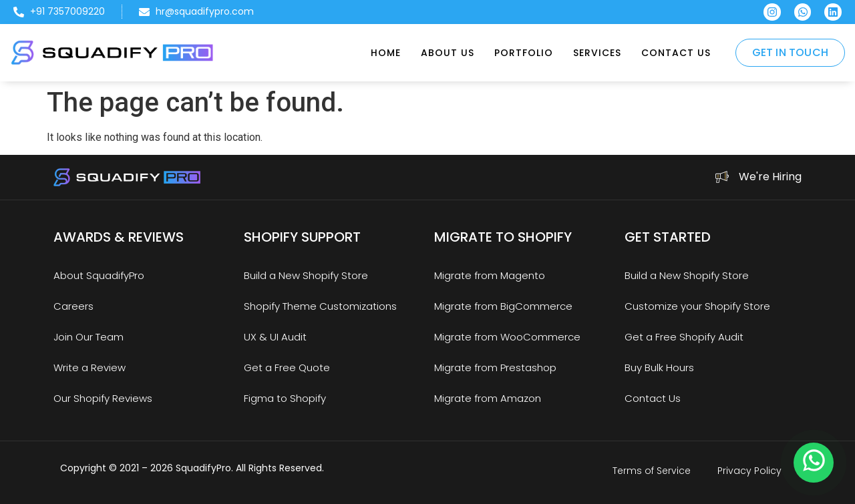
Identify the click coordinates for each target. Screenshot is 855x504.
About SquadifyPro (99, 275)
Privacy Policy (749, 471)
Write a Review (90, 367)
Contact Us (676, 53)
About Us (448, 53)
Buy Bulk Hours (659, 367)
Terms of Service (652, 471)
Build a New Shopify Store (306, 275)
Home (386, 53)
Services (597, 53)
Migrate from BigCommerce (503, 306)
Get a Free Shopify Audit (684, 337)
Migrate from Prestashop (495, 367)
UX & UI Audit (275, 337)
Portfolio (524, 53)
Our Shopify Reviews (103, 398)
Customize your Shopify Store (697, 306)
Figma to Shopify (285, 398)
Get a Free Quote (287, 367)
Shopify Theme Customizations (320, 306)
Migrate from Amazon (488, 398)
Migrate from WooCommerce (507, 337)
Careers (73, 306)
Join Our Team (89, 337)
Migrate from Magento (490, 275)
